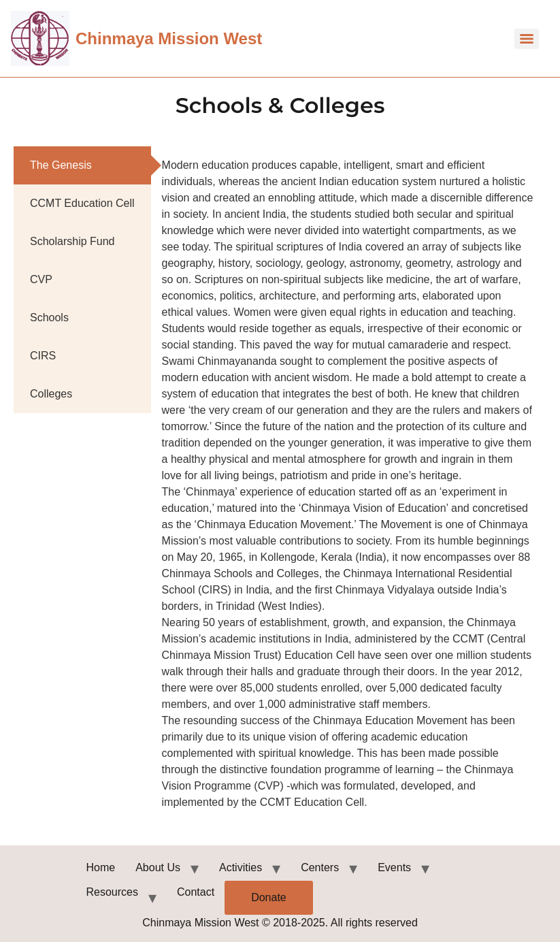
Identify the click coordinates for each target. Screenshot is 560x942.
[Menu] (527, 39)
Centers (320, 867)
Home (101, 867)
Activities (241, 867)
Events (394, 867)
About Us (158, 867)
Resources (112, 892)
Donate (269, 897)
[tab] (82, 165)
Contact (196, 892)
